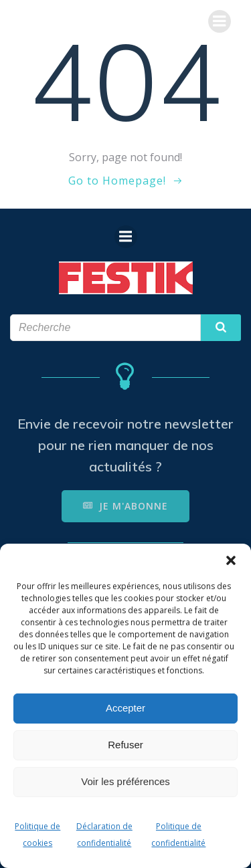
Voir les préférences (125, 781)
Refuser (125, 745)
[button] (231, 560)
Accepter (125, 708)
